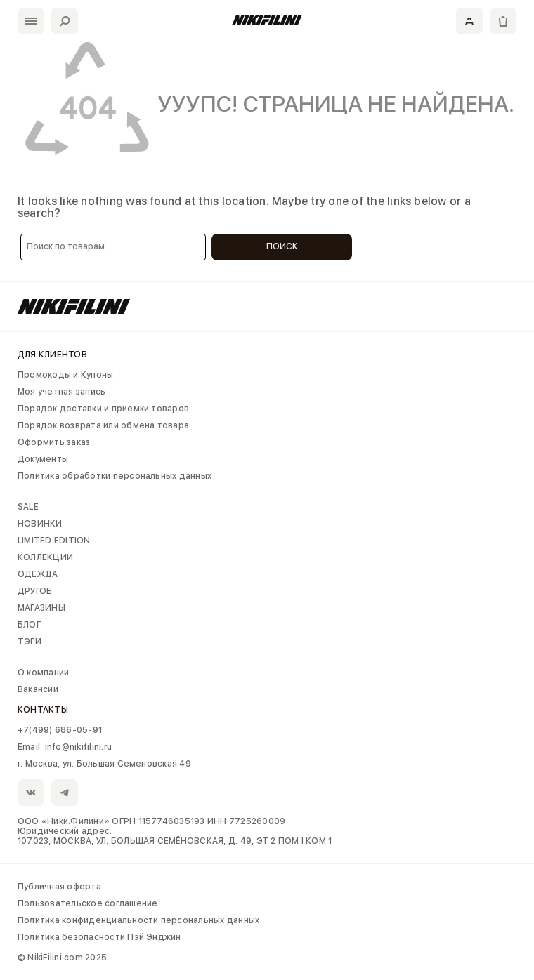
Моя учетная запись (61, 392)
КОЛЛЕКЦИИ (45, 557)
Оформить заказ (54, 442)
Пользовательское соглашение (87, 903)
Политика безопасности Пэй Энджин (99, 937)
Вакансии (38, 689)
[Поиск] (65, 21)
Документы (43, 459)
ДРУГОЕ (34, 591)
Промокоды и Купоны (65, 375)
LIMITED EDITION (54, 541)
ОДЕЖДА (38, 574)
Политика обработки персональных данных (115, 476)
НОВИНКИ (40, 524)
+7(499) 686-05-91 (60, 730)
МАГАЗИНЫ (41, 608)
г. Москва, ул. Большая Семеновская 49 (104, 764)
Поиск (282, 246)
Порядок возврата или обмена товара (103, 425)
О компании (43, 673)
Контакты (43, 710)
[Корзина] (503, 21)
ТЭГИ (30, 642)
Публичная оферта (59, 887)
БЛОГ (29, 625)
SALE (28, 507)
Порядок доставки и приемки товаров (103, 409)
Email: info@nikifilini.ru (65, 747)
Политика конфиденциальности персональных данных (138, 920)
